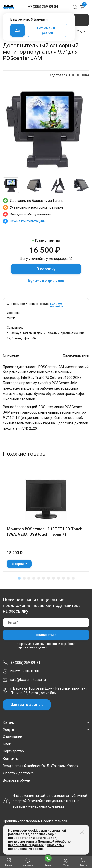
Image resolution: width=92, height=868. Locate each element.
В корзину (46, 269)
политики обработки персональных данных (46, 646)
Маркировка (28, 862)
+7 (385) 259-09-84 (43, 7)
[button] (19, 578)
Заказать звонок (27, 705)
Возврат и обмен (17, 780)
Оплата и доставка (18, 773)
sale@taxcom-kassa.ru (28, 680)
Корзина (83, 862)
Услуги (8, 730)
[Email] (46, 623)
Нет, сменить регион (47, 30)
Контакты (11, 759)
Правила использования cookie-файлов (35, 821)
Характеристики (76, 355)
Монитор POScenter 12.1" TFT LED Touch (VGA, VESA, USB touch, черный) (45, 532)
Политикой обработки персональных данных (40, 843)
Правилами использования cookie (36, 847)
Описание (11, 355)
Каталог (10, 722)
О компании (13, 737)
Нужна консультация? (28, 221)
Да (17, 30)
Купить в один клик (46, 281)
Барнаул (56, 304)
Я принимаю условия (46, 646)
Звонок (48, 860)
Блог (7, 744)
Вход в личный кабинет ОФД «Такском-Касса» (40, 766)
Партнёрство (13, 751)
